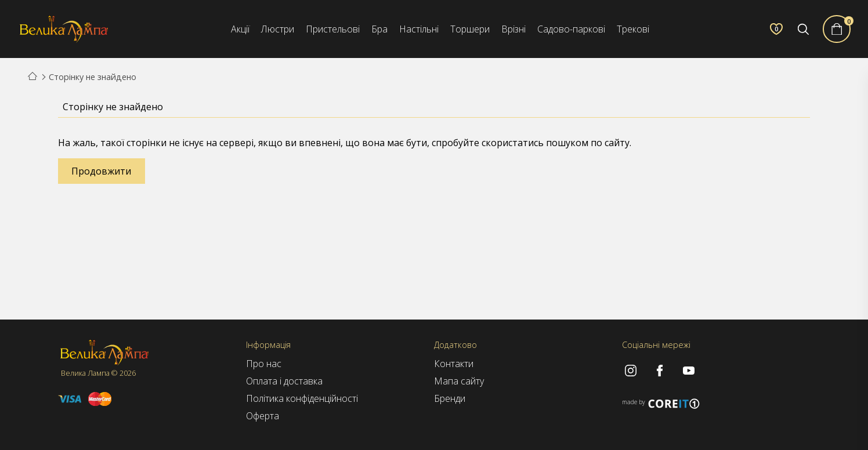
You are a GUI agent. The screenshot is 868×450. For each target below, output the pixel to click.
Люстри (278, 29)
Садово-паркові (571, 29)
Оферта (263, 416)
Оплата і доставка (284, 381)
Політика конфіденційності (302, 398)
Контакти (454, 364)
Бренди (450, 398)
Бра (379, 29)
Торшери (470, 29)
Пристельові (333, 29)
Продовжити (101, 171)
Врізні (513, 29)
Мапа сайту (459, 381)
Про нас (264, 364)
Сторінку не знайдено (93, 77)
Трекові (633, 29)
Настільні (419, 29)
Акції (240, 29)
